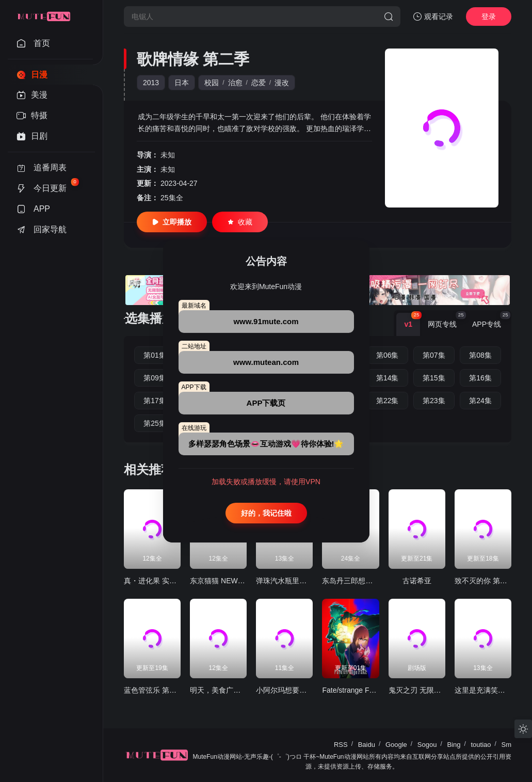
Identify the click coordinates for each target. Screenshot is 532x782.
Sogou (427, 745)
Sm (507, 745)
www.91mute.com (266, 321)
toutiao (481, 745)
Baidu (367, 745)
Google (396, 745)
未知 (168, 155)
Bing (454, 745)
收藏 (240, 222)
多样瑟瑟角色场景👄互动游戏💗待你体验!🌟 (266, 444)
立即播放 (172, 222)
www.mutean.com (266, 362)
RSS (341, 745)
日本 (182, 83)
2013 (151, 83)
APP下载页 (266, 403)
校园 (212, 83)
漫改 (282, 83)
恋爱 (259, 83)
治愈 (235, 83)
